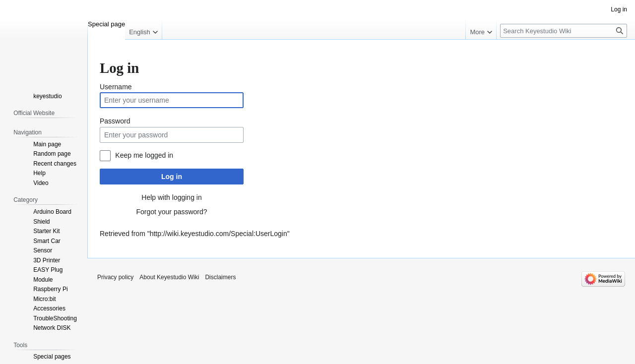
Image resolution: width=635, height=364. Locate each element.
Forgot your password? (171, 212)
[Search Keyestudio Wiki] (564, 31)
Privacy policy (115, 277)
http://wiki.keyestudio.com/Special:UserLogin (219, 234)
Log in (172, 177)
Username (116, 87)
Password (115, 121)
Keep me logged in (144, 155)
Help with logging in (171, 197)
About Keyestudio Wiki (169, 277)
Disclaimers (220, 277)
